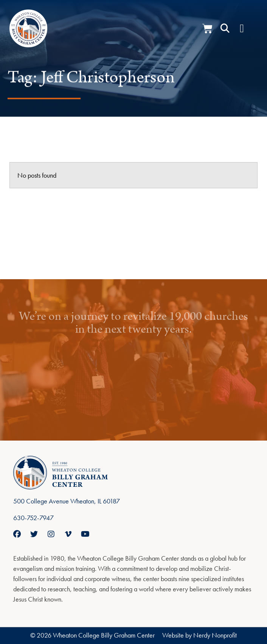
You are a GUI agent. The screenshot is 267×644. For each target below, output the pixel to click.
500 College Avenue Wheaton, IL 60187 (67, 501)
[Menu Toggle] (242, 28)
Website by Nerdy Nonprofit (199, 635)
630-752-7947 (33, 518)
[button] (225, 28)
